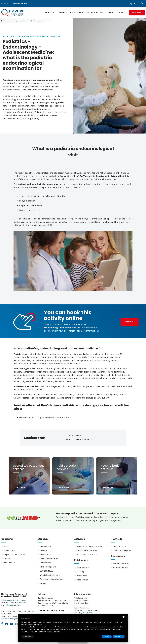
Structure (47, 13)
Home (3, 21)
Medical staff (45, 554)
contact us (72, 331)
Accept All (119, 637)
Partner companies (121, 563)
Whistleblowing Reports (50, 575)
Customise (28, 637)
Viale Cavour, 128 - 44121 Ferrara (13, 600)
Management (46, 546)
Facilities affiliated (120, 567)
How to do (91, 13)
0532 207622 (9, 603)
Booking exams (120, 546)
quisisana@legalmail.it (13, 619)
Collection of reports (122, 550)
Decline (107, 637)
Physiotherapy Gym (48, 567)
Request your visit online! (14, 554)
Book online (137, 13)
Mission (43, 550)
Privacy (43, 583)
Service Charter (107, 13)
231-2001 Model (47, 571)
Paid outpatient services (87, 550)
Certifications (46, 563)
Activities (61, 13)
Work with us (9, 563)
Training (80, 572)
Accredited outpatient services (89, 546)
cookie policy (38, 625)
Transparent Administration (52, 579)
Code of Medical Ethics (49, 559)
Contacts (121, 13)
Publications (76, 13)
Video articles (82, 580)
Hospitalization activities (87, 554)
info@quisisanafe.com (14, 605)
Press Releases (83, 567)
